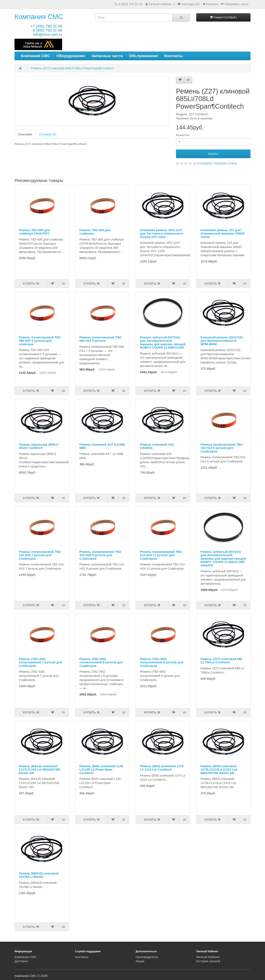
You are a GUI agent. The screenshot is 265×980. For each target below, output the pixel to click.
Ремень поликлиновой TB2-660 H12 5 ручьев (101, 339)
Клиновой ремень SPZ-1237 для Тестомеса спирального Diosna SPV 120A (162, 233)
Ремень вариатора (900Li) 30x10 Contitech (39, 446)
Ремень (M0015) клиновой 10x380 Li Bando (39, 875)
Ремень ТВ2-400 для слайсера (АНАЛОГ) (34, 232)
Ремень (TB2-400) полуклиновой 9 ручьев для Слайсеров (162, 662)
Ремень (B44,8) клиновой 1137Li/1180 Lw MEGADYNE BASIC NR (40, 770)
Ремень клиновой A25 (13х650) (157, 446)
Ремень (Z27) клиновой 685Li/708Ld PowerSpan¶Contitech (72, 68)
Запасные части (107, 56)
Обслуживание (143, 56)
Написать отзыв (225, 163)
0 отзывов (204, 163)
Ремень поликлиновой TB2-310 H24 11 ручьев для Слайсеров (161, 555)
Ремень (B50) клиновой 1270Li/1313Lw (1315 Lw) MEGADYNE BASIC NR (219, 770)
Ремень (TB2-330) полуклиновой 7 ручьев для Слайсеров (40, 662)
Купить (213, 154)
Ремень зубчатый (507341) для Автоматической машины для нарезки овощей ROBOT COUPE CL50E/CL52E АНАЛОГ (223, 559)
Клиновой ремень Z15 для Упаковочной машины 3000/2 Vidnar (223, 233)
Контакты (174, 56)
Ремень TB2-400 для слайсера (95, 232)
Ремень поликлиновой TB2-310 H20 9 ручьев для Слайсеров (101, 555)
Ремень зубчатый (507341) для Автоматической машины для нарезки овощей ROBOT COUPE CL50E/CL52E (163, 342)
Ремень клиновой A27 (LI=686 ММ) (102, 446)
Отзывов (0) (48, 134)
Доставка (21, 961)
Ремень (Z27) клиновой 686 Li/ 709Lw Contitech (221, 661)
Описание (25, 134)
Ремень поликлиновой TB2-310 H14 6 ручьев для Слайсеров (222, 448)
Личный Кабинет (208, 957)
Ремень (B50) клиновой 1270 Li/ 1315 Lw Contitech (162, 768)
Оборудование (71, 56)
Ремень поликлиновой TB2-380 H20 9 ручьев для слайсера (40, 341)
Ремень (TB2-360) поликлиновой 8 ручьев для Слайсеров (101, 662)
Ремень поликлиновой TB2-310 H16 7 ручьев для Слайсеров (40, 555)
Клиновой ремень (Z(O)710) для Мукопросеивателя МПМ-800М (222, 341)
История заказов (208, 961)
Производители (147, 957)
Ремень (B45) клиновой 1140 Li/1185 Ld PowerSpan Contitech (101, 770)
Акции (140, 961)
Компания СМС (39, 17)
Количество (183, 135)
